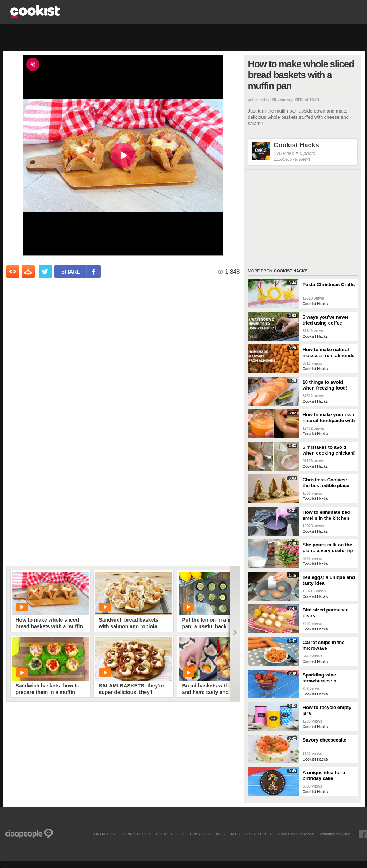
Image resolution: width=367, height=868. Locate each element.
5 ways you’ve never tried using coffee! (326, 320)
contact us (103, 834)
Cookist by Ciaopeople (297, 834)
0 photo (307, 153)
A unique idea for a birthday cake (324, 775)
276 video (284, 153)
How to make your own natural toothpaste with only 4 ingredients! (329, 418)
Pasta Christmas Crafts (329, 285)
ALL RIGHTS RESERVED (252, 834)
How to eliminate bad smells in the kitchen (326, 515)
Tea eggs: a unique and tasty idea (329, 580)
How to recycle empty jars (327, 710)
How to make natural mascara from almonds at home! (329, 353)
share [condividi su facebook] (71, 271)
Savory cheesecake (325, 740)
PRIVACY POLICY (135, 834)
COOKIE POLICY (170, 834)
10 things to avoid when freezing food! (325, 385)
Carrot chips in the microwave (324, 645)
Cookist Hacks (297, 145)
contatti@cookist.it (335, 834)
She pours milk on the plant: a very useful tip (328, 548)
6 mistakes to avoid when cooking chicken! (329, 450)
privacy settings (207, 834)
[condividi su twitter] (46, 272)
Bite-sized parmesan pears (326, 613)
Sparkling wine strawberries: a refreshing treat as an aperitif (327, 678)
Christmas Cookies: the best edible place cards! (326, 483)
